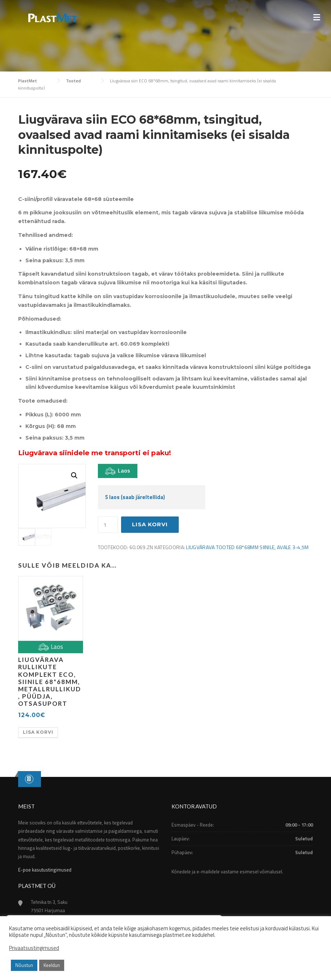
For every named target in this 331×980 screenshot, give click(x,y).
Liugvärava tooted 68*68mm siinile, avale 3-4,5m (247, 547)
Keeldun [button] (52, 965)
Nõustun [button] (24, 965)
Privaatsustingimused (34, 948)
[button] (74, 475)
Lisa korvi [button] (38, 732)
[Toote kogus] (108, 525)
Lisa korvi (150, 524)
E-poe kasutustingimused (45, 870)
